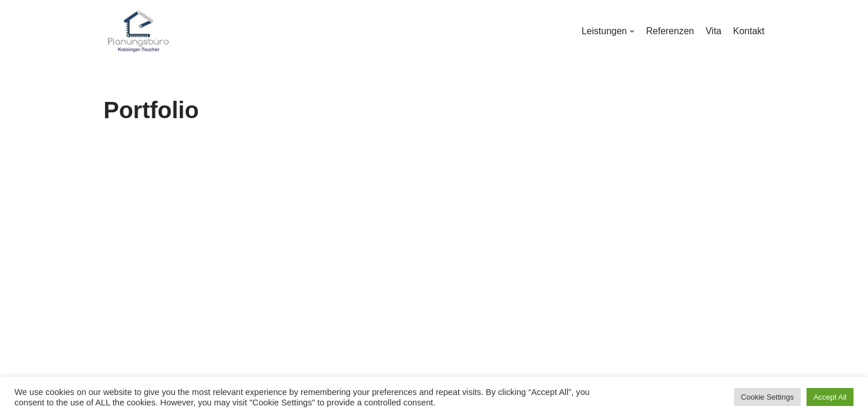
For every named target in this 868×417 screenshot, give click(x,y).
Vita (713, 31)
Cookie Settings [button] (767, 397)
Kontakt (749, 31)
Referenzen (670, 31)
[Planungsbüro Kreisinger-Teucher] (139, 31)
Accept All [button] (830, 397)
